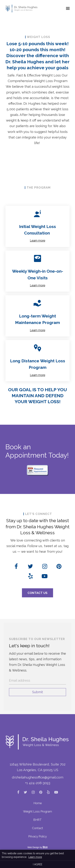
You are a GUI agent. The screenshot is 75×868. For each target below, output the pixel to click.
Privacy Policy (37, 836)
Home (38, 803)
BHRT (37, 820)
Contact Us (37, 593)
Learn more (37, 240)
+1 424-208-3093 (38, 783)
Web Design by (38, 847)
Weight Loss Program (37, 811)
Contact (37, 828)
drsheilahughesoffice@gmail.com (38, 777)
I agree (38, 864)
